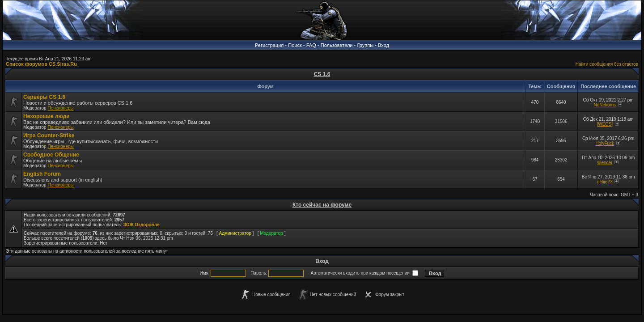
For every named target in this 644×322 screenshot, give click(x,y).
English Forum (42, 174)
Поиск (295, 45)
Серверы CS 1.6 (44, 97)
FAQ (311, 45)
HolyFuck (605, 143)
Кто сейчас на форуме (322, 205)
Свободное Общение (51, 155)
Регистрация (269, 45)
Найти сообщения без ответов (607, 64)
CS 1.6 (322, 74)
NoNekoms (605, 105)
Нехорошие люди (47, 116)
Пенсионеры (60, 108)
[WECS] (605, 124)
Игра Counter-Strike (49, 136)
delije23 (605, 182)
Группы (365, 45)
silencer (605, 163)
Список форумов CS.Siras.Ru (41, 64)
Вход (383, 45)
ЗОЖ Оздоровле (142, 225)
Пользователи (337, 45)
